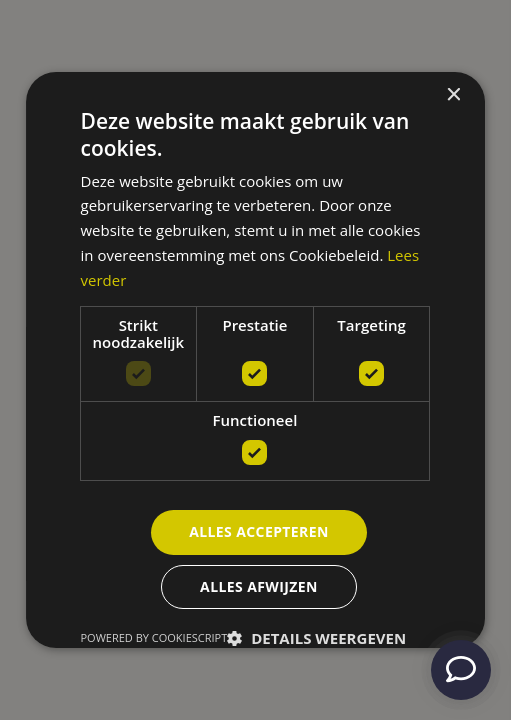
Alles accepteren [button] (259, 531)
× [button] (452, 95)
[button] (316, 638)
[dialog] (256, 360)
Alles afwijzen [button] (259, 586)
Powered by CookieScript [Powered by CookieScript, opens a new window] (154, 637)
